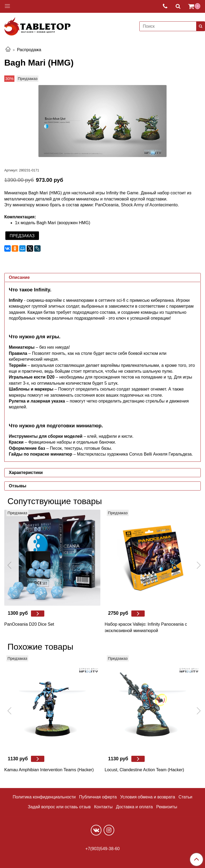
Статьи (186, 797)
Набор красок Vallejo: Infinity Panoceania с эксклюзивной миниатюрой (146, 627)
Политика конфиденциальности (44, 797)
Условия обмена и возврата (148, 797)
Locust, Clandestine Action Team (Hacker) (144, 770)
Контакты (103, 807)
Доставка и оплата (134, 807)
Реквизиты (167, 807)
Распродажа (29, 50)
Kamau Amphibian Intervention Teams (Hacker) (49, 770)
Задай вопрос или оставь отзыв (59, 807)
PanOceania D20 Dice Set (29, 624)
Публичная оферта (98, 797)
